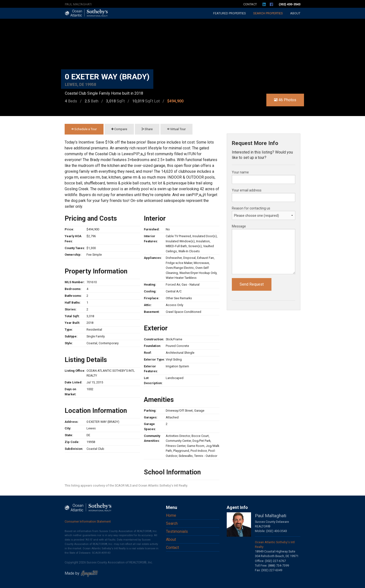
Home (171, 515)
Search (268, 13)
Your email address (247, 190)
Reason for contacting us (251, 208)
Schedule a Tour (84, 129)
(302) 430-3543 (290, 4)
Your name (240, 172)
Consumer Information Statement (88, 521)
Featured (230, 13)
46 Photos (285, 100)
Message (239, 226)
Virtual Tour (176, 129)
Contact (250, 4)
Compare (119, 129)
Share (147, 129)
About (295, 13)
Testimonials (177, 531)
